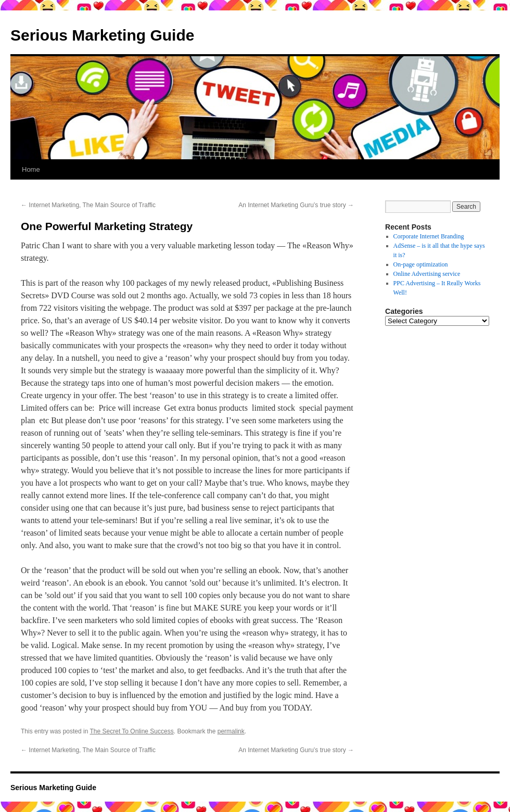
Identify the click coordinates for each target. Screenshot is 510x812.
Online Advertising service (427, 274)
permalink (231, 731)
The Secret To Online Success (132, 731)
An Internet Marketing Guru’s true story (296, 205)
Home (31, 169)
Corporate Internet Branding (429, 236)
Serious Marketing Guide (102, 35)
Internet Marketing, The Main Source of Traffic (88, 205)
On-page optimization (421, 264)
